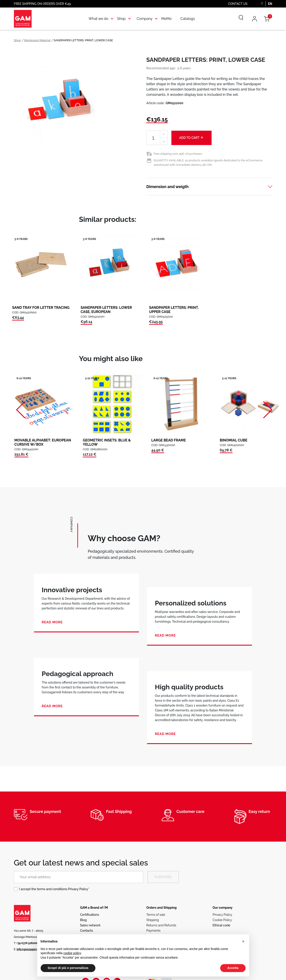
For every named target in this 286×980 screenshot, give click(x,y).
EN (270, 4)
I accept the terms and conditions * (54, 889)
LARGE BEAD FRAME (169, 440)
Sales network (90, 925)
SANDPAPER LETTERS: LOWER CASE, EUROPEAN (106, 310)
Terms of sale (156, 915)
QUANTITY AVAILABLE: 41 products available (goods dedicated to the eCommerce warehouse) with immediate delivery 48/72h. (208, 163)
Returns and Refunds (161, 925)
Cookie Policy (222, 920)
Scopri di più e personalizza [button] (68, 968)
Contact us (238, 4)
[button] (243, 941)
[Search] (238, 19)
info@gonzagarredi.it (30, 949)
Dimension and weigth (168, 187)
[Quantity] (153, 138)
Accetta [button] (233, 968)
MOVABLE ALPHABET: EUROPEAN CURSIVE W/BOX (43, 442)
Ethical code (222, 925)
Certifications (90, 915)
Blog (84, 920)
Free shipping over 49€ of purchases (178, 154)
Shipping (153, 920)
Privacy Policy (78, 889)
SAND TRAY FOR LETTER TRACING (41, 308)
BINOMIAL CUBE (234, 440)
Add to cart (192, 138)
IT (262, 4)
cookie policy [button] (72, 953)
